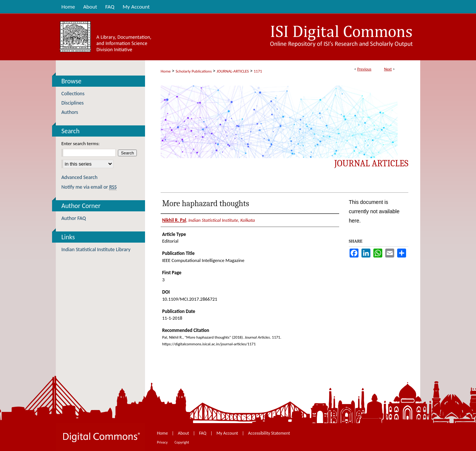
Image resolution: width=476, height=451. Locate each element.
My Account (228, 433)
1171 (258, 71)
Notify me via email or (89, 187)
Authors (70, 112)
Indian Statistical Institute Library (96, 250)
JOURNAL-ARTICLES (233, 71)
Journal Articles (371, 163)
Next (388, 69)
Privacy (163, 442)
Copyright (182, 442)
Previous (364, 69)
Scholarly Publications (194, 71)
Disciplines (73, 103)
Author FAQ (74, 218)
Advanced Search (79, 177)
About (184, 433)
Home (166, 71)
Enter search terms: (81, 143)
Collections (73, 94)
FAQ (203, 433)
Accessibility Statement (269, 433)
